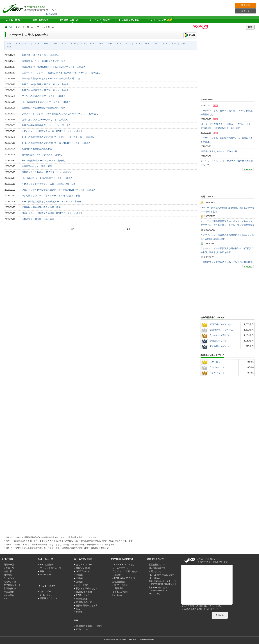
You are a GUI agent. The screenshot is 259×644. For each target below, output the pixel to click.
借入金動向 (9, 595)
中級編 (79, 578)
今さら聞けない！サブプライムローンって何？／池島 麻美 (51, 196)
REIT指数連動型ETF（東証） (90, 626)
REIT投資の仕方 (84, 602)
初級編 (79, 575)
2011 (147, 44)
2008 (174, 44)
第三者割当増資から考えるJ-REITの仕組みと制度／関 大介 (51, 79)
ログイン (246, 11)
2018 (82, 44)
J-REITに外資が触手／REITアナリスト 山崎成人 (46, 84)
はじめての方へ (120, 568)
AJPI (6, 599)
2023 (36, 44)
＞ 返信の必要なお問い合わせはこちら (200, 609)
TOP (10, 27)
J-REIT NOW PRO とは (124, 578)
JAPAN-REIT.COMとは (123, 565)
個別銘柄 (43, 20)
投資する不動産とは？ (87, 588)
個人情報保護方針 (157, 568)
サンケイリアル (217, 373)
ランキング (9, 578)
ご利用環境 (118, 588)
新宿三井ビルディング (220, 324)
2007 (183, 44)
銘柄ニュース (46, 571)
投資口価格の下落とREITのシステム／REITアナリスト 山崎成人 (54, 67)
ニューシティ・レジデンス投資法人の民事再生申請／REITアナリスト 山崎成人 (61, 73)
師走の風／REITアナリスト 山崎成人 (40, 55)
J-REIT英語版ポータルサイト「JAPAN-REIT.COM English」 (163, 583)
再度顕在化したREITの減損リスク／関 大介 (44, 61)
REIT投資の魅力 (84, 592)
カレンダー (45, 592)
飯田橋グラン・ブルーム (221, 330)
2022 (46, 44)
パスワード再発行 (121, 585)
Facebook (117, 595)
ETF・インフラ (158, 20)
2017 (91, 44)
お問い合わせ (155, 571)
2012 (138, 44)
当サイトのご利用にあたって (126, 571)
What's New (46, 575)
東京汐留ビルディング (220, 346)
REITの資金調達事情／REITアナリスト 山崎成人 (46, 102)
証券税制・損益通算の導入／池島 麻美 (41, 207)
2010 (156, 44)
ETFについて (82, 629)
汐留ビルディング (218, 341)
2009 (165, 44)
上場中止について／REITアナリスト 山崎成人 (45, 120)
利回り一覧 (9, 565)
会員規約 (117, 575)
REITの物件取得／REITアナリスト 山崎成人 (44, 161)
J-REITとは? (82, 585)
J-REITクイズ (83, 571)
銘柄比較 (8, 571)
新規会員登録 (119, 582)
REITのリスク (83, 595)
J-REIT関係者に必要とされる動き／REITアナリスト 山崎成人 (52, 202)
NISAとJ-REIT (83, 568)
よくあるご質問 (120, 592)
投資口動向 (9, 592)
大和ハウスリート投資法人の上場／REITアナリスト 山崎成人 (52, 131)
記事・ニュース (72, 20)
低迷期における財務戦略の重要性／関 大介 (43, 108)
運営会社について (157, 565)
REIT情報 (14, 20)
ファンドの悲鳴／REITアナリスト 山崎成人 (44, 96)
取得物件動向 (10, 588)
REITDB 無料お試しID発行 (161, 575)
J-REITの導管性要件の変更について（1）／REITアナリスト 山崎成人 (56, 143)
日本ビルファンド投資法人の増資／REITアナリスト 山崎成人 (52, 213)
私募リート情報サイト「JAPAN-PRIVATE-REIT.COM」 (159, 591)
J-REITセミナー (48, 595)
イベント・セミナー (101, 20)
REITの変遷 (82, 599)
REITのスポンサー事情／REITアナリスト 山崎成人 (47, 178)
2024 (27, 44)
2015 (110, 44)
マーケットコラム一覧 (51, 568)
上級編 (79, 582)
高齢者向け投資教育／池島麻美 (37, 149)
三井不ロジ (215, 362)
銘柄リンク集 (10, 582)
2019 (73, 44)
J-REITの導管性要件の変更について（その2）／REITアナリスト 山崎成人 (58, 137)
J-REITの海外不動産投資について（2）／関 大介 (46, 125)
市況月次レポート (12, 585)
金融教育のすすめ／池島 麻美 (37, 166)
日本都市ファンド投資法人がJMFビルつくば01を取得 (227, 262)
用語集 (79, 612)
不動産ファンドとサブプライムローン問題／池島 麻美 (49, 184)
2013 (128, 44)
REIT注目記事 (47, 565)
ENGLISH (51, 14)
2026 (9, 44)
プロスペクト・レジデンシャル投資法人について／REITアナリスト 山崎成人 (60, 114)
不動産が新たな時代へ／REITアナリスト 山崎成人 (47, 172)
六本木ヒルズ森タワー (220, 335)
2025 (18, 44)
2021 (55, 44)
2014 (119, 44)
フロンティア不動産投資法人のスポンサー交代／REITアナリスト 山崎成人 (59, 190)
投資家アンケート (49, 598)
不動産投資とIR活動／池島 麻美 (38, 219)
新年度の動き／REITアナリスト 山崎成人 (43, 155)
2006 (9, 47)
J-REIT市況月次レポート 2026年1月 (219, 151)
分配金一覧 (9, 568)
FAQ (78, 609)
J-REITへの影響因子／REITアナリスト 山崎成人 (46, 90)
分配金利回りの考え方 (87, 606)
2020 (64, 44)
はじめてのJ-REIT (129, 20)
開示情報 (8, 575)
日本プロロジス (217, 367)
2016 (101, 44)
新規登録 (246, 5)
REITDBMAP (155, 578)
